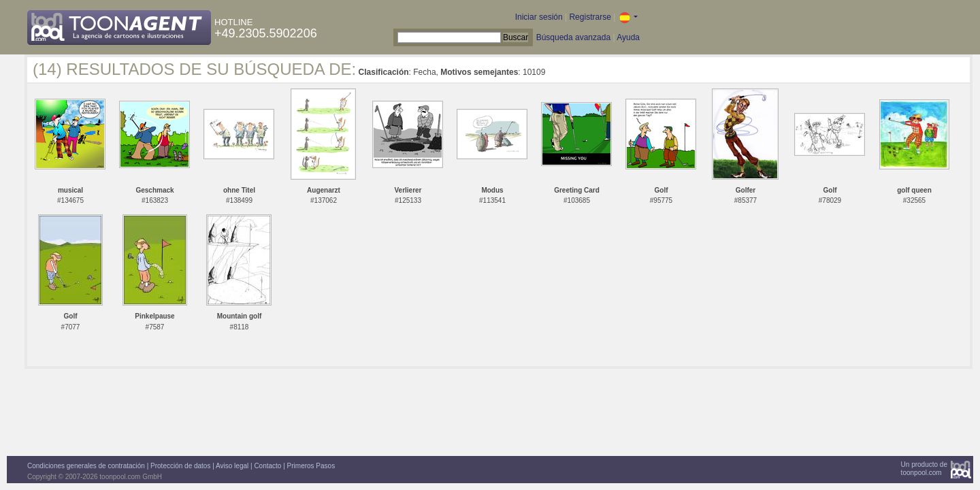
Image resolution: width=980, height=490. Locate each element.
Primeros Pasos (311, 466)
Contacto (267, 466)
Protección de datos (180, 466)
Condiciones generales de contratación (86, 466)
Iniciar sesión (539, 17)
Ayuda (628, 37)
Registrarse (590, 17)
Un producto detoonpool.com (924, 469)
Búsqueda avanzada (573, 37)
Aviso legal (232, 466)
